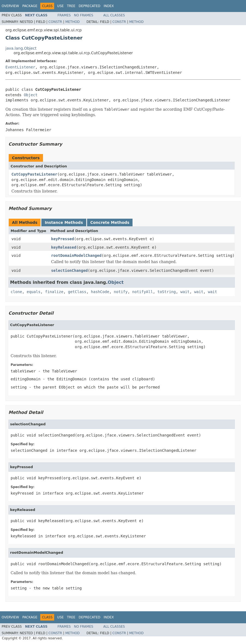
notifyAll (143, 292)
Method (73, 22)
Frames (64, 15)
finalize (54, 292)
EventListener (20, 67)
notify (121, 292)
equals (34, 292)
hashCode (100, 292)
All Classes (114, 15)
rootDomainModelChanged (76, 255)
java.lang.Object (21, 48)
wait (185, 292)
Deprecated (90, 6)
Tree (71, 6)
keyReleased (64, 247)
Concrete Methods (110, 222)
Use (60, 6)
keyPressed (63, 239)
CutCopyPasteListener (34, 174)
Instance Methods (64, 222)
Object (31, 95)
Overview (10, 6)
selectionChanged (70, 270)
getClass (77, 292)
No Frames (84, 15)
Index (109, 6)
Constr (55, 22)
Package (30, 6)
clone (16, 292)
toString (167, 292)
